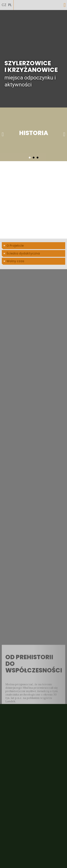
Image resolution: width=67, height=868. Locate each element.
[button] (65, 5)
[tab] (33, 246)
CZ (4, 5)
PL (10, 5)
